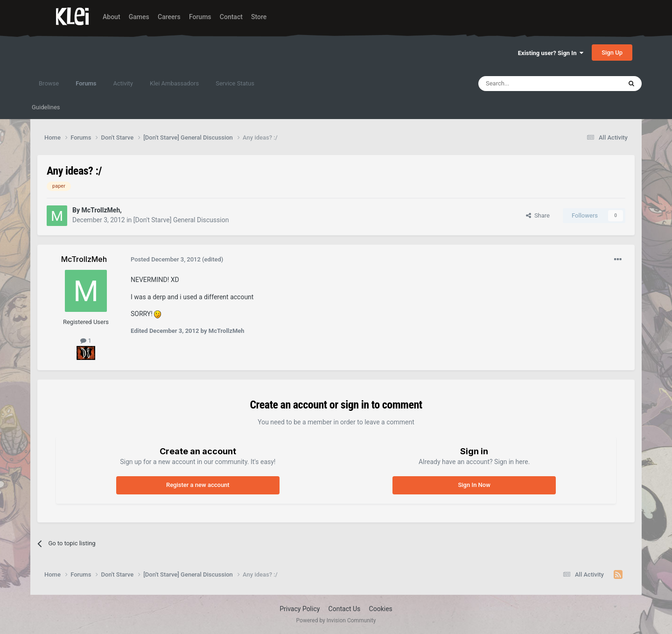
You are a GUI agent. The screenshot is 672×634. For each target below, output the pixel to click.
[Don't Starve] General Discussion (181, 220)
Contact (231, 17)
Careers (169, 17)
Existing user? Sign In (551, 53)
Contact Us (345, 609)
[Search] (528, 84)
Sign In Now (474, 485)
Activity (123, 83)
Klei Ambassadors (174, 83)
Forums (200, 17)
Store (259, 17)
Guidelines (46, 107)
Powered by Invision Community (336, 620)
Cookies (381, 609)
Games (139, 17)
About (112, 17)
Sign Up (612, 53)
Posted (166, 259)
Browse (49, 83)
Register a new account (198, 485)
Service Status (235, 83)
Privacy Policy (300, 609)
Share (538, 215)
